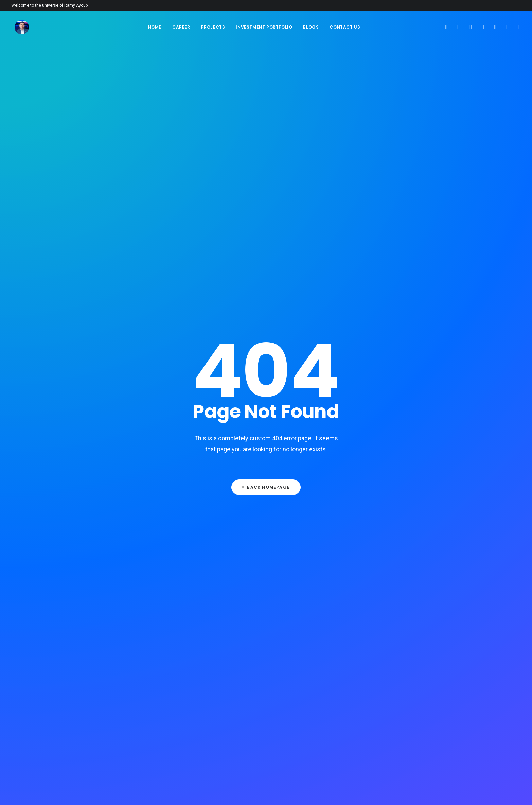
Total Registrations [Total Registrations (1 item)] (404, 701)
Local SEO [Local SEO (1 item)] (393, 551)
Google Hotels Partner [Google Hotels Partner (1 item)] (407, 455)
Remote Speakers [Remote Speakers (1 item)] (431, 605)
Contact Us (345, 27)
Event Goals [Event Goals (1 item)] (430, 386)
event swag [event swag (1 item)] (435, 407)
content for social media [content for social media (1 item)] (409, 364)
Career (181, 27)
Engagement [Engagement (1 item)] (396, 386)
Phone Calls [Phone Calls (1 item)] (437, 562)
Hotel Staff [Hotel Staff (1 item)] (395, 525)
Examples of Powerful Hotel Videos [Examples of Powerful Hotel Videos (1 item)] (413, 420)
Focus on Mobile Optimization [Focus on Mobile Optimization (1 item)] (414, 433)
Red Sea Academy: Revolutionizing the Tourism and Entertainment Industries (317, 331)
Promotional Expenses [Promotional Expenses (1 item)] (407, 584)
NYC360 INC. (111, 792)
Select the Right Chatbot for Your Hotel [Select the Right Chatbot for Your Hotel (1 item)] (413, 618)
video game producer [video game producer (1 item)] (405, 723)
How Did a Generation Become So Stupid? (214, 340)
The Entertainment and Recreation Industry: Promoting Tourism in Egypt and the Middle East (316, 357)
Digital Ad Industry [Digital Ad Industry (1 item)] (403, 375)
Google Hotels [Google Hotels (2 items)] (398, 444)
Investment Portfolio (264, 27)
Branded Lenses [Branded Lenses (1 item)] (399, 342)
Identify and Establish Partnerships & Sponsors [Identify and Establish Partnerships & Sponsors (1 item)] (410, 538)
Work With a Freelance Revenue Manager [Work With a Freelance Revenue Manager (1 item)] (415, 736)
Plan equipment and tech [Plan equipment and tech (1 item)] (409, 573)
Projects (213, 27)
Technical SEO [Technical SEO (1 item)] (397, 690)
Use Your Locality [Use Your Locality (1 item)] (402, 712)
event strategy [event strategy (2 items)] (399, 407)
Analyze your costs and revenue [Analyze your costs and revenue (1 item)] (417, 320)
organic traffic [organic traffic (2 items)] (399, 562)
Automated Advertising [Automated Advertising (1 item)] (407, 331)
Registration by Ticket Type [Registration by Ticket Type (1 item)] (411, 594)
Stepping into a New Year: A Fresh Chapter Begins (214, 364)
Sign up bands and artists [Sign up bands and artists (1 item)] (410, 642)
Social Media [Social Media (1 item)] (396, 653)
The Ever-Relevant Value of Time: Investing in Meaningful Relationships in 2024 (214, 312)
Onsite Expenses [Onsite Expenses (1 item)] (429, 551)
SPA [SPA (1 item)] (421, 653)
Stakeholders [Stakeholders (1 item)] (397, 664)
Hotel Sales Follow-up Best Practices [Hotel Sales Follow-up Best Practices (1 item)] (412, 512)
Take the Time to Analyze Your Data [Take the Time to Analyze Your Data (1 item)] (414, 677)
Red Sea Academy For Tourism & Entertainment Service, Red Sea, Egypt (315, 383)
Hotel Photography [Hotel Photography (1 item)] (404, 499)
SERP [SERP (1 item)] (388, 632)
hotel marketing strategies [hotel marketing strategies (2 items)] (412, 488)
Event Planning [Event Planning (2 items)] (399, 396)
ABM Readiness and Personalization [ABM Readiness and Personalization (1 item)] (402, 307)
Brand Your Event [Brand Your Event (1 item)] (401, 353)
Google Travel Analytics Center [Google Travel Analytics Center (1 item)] (416, 466)
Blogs (311, 27)
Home (155, 27)
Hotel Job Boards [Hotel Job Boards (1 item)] (401, 477)
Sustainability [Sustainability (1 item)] (435, 664)
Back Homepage (266, 207)
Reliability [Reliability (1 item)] (394, 605)
